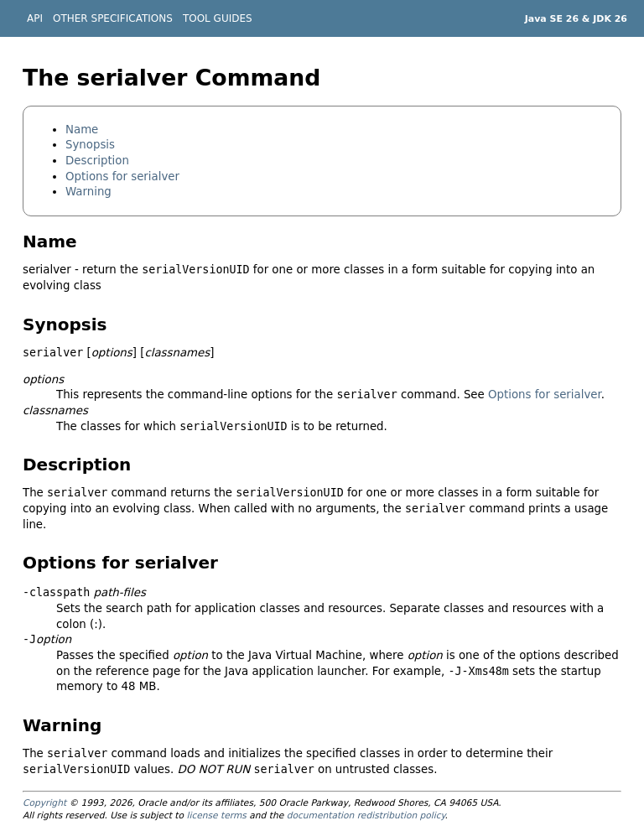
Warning (88, 192)
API (35, 18)
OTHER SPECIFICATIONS (113, 18)
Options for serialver (122, 177)
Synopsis (90, 145)
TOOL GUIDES (218, 18)
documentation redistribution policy (366, 815)
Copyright (44, 803)
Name (82, 130)
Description (97, 161)
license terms (216, 815)
